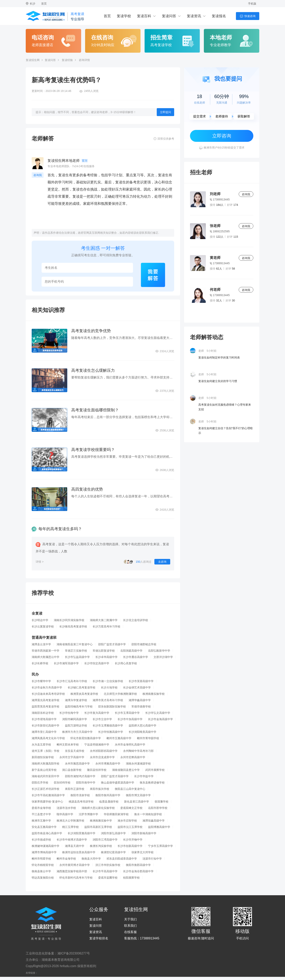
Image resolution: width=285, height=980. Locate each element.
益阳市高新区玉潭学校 (98, 827)
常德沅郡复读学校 (104, 651)
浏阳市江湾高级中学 (105, 840)
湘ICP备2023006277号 (74, 953)
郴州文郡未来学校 (68, 745)
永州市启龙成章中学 (102, 757)
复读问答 (169, 16)
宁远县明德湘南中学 (97, 745)
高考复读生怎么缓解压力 (93, 370)
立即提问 (165, 112)
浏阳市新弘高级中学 (113, 833)
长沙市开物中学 (133, 840)
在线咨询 (102, 38)
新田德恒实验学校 (43, 757)
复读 (62, 175)
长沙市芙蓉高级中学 (141, 681)
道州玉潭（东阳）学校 (46, 751)
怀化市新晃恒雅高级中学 (86, 738)
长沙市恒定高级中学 (97, 663)
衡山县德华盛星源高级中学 (118, 783)
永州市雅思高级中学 (77, 764)
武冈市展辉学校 (155, 770)
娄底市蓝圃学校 (108, 878)
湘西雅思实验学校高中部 (72, 871)
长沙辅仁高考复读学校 (82, 687)
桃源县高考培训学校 (81, 802)
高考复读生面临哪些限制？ (95, 410)
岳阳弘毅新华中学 (159, 651)
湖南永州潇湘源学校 (138, 764)
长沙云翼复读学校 (43, 626)
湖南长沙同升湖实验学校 (69, 620)
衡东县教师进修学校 (152, 783)
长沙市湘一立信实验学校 (108, 681)
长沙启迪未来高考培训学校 (48, 694)
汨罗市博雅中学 (88, 814)
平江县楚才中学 (41, 814)
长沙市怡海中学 (69, 713)
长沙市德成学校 (41, 840)
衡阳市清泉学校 (80, 795)
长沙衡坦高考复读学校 (73, 626)
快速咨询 (250, 16)
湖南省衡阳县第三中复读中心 (75, 644)
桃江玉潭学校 (70, 827)
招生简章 (161, 38)
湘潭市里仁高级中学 (44, 732)
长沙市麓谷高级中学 (136, 657)
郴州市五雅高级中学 (119, 738)
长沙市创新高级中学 (130, 846)
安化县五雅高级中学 (44, 827)
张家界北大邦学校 (142, 852)
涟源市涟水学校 (66, 808)
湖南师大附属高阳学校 (46, 764)
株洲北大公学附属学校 (70, 821)
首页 (44, 4)
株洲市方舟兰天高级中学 (77, 732)
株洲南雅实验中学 (101, 821)
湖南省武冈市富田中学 (46, 776)
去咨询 (162, 562)
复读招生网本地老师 (64, 161)
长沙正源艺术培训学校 (46, 789)
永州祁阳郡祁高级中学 (104, 751)
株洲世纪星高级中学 (113, 852)
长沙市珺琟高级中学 (44, 719)
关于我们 (130, 919)
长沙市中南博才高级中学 (72, 840)
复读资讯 (194, 16)
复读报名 (219, 16)
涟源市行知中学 (152, 859)
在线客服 (130, 932)
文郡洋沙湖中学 (163, 657)
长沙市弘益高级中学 (77, 657)
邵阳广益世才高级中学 (112, 644)
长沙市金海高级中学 (161, 719)
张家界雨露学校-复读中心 (47, 802)
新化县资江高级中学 (137, 802)
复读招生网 (33, 60)
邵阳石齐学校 (40, 783)
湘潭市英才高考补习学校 (108, 700)
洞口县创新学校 (72, 770)
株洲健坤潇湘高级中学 (46, 846)
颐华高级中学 (65, 814)
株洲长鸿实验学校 (101, 846)
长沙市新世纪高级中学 (46, 725)
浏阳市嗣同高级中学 (75, 719)
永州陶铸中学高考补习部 (138, 751)
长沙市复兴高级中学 (97, 713)
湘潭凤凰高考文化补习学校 (48, 738)
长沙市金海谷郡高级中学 (138, 871)
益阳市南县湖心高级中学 (47, 833)
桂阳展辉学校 (131, 878)
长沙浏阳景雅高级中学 (82, 833)
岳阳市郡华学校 (158, 808)
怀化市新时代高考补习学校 (76, 878)
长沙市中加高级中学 (130, 719)
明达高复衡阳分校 (43, 878)
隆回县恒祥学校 (97, 770)
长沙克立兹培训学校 (136, 620)
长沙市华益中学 (144, 776)
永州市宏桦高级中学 (133, 757)
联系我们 (130, 926)
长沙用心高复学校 (126, 663)
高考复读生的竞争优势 (91, 331)
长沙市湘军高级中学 (66, 663)
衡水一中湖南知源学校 (148, 814)
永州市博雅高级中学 (108, 764)
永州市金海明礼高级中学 (130, 745)
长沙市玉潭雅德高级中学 (108, 725)
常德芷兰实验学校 (76, 651)
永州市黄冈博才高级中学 (75, 865)
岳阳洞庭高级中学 (131, 651)
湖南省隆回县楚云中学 (126, 770)
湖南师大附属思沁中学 (46, 657)
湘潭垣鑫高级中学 (154, 821)
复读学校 (124, 16)
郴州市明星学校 (41, 859)
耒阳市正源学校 (75, 789)
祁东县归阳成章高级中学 (122, 859)
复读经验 (67, 60)
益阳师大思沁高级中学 (142, 725)
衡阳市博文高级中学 (138, 795)
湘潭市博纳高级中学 (44, 852)
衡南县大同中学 (91, 859)
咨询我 (38, 175)
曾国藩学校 (161, 802)
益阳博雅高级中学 (159, 827)
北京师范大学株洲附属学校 (120, 694)
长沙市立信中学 (102, 719)
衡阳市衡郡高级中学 (138, 865)
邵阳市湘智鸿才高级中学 (80, 776)
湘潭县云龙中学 (41, 644)
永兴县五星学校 (41, 745)
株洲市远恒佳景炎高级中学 (79, 852)
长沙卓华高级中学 (106, 657)
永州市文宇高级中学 (72, 757)
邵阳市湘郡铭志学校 (144, 644)
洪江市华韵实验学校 (108, 865)
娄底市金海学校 (41, 808)
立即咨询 (222, 136)
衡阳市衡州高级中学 (108, 795)
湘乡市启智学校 (127, 821)
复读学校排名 (99, 938)
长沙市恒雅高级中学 (111, 732)
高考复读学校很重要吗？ (93, 450)
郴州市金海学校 (66, 859)
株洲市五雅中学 (41, 821)
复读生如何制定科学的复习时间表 (219, 357)
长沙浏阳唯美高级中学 (142, 732)
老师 (201, 351)
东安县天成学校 (75, 751)
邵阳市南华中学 (86, 783)
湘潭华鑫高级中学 (140, 700)
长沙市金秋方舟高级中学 (47, 687)
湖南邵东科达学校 (43, 713)
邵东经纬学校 (62, 783)
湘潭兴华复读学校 (76, 700)
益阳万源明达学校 (76, 725)
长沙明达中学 (40, 620)
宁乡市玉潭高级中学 (161, 846)
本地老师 (221, 38)
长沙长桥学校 (40, 663)
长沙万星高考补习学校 (106, 626)
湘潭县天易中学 (75, 846)
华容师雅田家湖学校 (116, 814)
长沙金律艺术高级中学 (137, 687)
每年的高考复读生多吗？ (60, 529)
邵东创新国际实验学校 (112, 706)
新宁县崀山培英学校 (44, 770)
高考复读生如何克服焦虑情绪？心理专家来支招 (225, 407)
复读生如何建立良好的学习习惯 (218, 381)
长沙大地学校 (109, 687)
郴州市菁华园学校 (148, 738)
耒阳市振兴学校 (100, 789)
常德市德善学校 (141, 706)
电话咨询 (43, 38)
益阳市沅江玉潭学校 (130, 827)
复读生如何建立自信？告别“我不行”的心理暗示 (226, 431)
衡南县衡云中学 (41, 871)
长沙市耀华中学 (41, 681)
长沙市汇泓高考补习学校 (72, 681)
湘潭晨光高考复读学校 (46, 700)
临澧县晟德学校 (109, 802)
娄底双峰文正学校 (131, 808)
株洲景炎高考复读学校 (84, 694)
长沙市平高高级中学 (105, 871)
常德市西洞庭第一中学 (46, 651)
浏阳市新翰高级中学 (144, 833)
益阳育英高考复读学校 (46, 706)
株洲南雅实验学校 (154, 694)
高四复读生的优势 (87, 489)
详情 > (40, 562)
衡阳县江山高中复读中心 (130, 789)
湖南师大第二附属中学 (104, 620)
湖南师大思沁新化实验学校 (98, 808)
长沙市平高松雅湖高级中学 (48, 795)
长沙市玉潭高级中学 (127, 713)
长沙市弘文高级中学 (158, 713)
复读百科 (144, 16)
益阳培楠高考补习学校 (79, 706)
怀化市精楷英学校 (43, 865)
